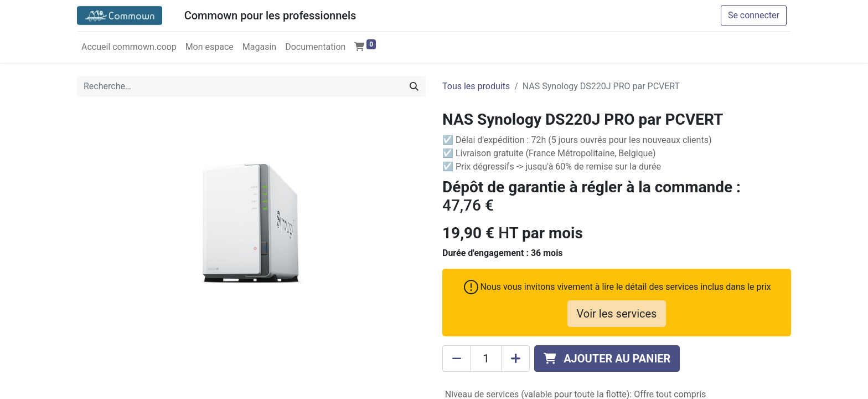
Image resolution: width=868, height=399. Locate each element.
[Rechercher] (414, 86)
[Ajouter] (515, 359)
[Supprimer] (457, 359)
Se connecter (754, 15)
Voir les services (617, 314)
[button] (607, 359)
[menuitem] (129, 47)
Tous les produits (476, 86)
